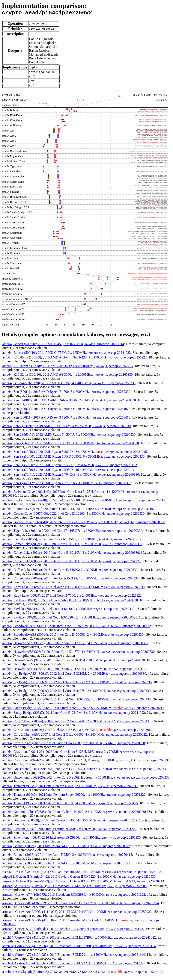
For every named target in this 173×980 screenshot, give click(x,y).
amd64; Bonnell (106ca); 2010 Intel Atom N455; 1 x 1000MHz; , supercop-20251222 (66, 867)
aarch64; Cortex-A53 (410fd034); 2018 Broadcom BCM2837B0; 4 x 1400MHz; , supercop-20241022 (79, 941)
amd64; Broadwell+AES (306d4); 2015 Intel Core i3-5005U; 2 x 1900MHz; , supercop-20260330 (73, 638)
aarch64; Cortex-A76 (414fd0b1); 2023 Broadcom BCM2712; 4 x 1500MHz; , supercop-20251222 (73, 967)
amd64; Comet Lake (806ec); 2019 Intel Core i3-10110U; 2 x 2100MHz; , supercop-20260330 (72, 548)
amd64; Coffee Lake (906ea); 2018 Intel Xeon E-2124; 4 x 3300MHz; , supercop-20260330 (70, 582)
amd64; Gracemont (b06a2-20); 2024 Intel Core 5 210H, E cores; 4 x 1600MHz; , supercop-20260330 (86, 781)
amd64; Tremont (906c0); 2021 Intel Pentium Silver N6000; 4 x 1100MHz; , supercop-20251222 (74, 798)
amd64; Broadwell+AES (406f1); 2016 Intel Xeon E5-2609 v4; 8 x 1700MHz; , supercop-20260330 (76, 630)
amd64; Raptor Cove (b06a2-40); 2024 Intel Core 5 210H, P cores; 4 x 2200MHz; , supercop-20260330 (84, 504)
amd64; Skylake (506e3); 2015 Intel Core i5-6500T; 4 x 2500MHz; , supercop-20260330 (70, 604)
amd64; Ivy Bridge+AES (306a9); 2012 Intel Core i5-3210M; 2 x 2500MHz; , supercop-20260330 (74, 677)
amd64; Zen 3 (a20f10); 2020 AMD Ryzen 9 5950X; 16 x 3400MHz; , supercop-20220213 (68, 474)
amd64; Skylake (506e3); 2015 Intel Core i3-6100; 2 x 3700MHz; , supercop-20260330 (68, 613)
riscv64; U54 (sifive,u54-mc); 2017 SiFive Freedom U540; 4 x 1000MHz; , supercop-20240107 (82, 876)
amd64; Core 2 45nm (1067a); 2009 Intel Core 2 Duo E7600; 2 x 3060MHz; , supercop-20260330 (76, 725)
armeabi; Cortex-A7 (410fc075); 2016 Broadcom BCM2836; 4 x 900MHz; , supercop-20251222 (74, 898)
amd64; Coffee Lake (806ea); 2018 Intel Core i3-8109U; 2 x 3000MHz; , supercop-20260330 (70, 574)
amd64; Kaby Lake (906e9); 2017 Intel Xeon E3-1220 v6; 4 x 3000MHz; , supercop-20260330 (73, 591)
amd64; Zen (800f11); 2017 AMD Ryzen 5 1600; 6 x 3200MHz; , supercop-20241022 (66, 413)
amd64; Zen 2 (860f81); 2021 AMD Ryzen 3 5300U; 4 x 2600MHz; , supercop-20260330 (71, 447)
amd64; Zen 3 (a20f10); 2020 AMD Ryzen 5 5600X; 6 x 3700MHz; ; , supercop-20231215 (75, 456)
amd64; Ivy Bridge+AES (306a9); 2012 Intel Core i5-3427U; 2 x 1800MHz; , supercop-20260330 (76, 695)
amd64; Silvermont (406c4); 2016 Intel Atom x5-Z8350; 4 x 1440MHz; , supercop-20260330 (71, 841)
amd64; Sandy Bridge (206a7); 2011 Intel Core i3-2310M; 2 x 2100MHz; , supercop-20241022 (74, 716)
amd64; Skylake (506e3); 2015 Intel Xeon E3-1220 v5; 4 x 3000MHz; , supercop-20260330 (70, 621)
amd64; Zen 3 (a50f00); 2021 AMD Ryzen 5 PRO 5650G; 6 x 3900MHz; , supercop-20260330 (73, 460)
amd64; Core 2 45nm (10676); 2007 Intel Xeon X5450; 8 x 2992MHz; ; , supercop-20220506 (77, 734)
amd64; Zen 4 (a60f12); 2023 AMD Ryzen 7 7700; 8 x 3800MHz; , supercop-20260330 (67, 487)
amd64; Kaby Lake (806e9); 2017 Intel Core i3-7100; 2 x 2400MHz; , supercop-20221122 (72, 599)
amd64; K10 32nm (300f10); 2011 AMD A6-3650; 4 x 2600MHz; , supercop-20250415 (68, 370)
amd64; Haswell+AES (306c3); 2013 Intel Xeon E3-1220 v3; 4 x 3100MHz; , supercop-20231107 (75, 673)
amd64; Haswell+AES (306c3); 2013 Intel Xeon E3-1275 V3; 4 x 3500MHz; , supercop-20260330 (75, 647)
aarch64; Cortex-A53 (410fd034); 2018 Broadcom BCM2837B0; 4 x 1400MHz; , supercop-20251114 (79, 950)
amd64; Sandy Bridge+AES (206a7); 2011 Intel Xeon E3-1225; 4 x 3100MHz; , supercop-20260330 (76, 703)
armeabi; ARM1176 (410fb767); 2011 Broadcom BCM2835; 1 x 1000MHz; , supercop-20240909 (74, 890)
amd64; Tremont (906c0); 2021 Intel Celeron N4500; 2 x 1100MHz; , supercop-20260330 (70, 790)
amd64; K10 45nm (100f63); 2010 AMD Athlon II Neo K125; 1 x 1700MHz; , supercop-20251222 (74, 361)
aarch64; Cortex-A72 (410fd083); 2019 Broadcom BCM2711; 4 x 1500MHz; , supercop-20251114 (74, 958)
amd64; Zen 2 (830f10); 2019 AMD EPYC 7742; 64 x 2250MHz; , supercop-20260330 (67, 430)
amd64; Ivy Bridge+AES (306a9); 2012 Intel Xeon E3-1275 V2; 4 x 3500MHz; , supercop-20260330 (77, 686)
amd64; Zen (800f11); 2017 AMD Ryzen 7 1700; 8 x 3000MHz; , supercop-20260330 (66, 395)
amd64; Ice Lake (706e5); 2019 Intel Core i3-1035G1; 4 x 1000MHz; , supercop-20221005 (72, 543)
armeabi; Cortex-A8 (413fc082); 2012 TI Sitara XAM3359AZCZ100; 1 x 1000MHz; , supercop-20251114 (81, 907)
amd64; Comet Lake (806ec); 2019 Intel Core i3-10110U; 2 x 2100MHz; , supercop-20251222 (71, 565)
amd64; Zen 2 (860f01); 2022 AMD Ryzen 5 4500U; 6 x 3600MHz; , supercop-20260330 (69, 438)
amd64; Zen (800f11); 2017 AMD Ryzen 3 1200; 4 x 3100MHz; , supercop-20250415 (66, 421)
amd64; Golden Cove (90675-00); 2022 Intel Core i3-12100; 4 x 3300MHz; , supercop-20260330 (73, 517)
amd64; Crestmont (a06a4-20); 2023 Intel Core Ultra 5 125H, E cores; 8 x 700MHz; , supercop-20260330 (86, 764)
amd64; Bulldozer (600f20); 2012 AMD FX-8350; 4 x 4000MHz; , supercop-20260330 (69, 387)
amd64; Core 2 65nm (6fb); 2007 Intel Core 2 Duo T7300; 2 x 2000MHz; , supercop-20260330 (74, 747)
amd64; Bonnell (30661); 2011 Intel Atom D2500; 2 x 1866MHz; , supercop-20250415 (67, 858)
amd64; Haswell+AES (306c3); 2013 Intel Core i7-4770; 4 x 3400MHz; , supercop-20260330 (78, 656)
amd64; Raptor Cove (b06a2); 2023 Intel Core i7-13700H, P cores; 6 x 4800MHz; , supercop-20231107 (78, 513)
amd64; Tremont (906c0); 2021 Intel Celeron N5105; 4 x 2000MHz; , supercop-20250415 (70, 807)
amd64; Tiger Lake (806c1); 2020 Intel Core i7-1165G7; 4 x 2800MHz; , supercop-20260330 (72, 535)
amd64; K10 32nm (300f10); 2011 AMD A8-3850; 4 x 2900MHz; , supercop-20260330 (68, 378)
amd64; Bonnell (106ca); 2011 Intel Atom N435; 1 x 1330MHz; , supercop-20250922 (66, 850)
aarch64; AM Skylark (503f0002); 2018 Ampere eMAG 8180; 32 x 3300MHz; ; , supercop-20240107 (83, 976)
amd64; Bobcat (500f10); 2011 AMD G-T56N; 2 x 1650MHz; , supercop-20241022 (67, 356)
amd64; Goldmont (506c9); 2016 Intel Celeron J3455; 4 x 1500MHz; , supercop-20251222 (70, 824)
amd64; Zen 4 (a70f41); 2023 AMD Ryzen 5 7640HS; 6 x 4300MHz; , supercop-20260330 (71, 478)
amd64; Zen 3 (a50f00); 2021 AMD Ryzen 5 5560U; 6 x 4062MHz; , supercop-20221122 (70, 469)
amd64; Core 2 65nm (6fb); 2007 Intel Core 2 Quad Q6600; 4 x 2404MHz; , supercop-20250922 (75, 738)
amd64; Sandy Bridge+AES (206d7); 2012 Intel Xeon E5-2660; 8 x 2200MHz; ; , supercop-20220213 (83, 712)
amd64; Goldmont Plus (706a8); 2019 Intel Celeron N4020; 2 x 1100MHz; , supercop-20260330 (74, 816)
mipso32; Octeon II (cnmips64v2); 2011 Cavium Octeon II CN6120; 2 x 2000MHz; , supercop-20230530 (79, 880)
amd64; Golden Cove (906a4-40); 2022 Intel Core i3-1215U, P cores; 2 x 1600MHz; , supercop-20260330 (84, 526)
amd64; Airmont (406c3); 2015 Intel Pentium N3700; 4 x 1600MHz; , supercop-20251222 (69, 833)
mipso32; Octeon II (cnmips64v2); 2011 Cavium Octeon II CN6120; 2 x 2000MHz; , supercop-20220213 (83, 885)
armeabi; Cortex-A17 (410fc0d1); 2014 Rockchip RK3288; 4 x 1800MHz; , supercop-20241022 (73, 933)
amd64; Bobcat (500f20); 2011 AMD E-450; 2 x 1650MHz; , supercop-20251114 (63, 348)
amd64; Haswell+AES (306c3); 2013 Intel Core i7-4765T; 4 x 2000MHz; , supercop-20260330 (74, 664)
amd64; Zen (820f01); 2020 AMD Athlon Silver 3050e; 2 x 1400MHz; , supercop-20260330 (69, 404)
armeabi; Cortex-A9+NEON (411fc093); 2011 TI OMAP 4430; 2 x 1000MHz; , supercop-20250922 (77, 916)
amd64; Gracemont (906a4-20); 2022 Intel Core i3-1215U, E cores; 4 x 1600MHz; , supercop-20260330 (85, 773)
